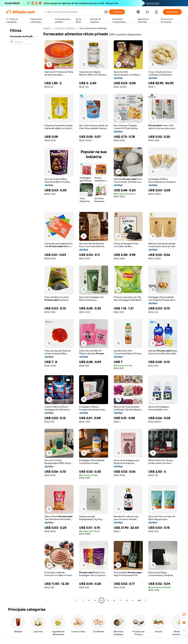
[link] (184, 614)
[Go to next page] (145, 600)
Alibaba (47, 28)
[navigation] (24, 315)
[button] (106, 12)
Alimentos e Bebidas (65, 28)
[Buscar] (117, 12)
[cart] (148, 12)
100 (139, 600)
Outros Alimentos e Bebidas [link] (93, 28)
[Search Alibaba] (73, 12)
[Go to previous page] (76, 600)
